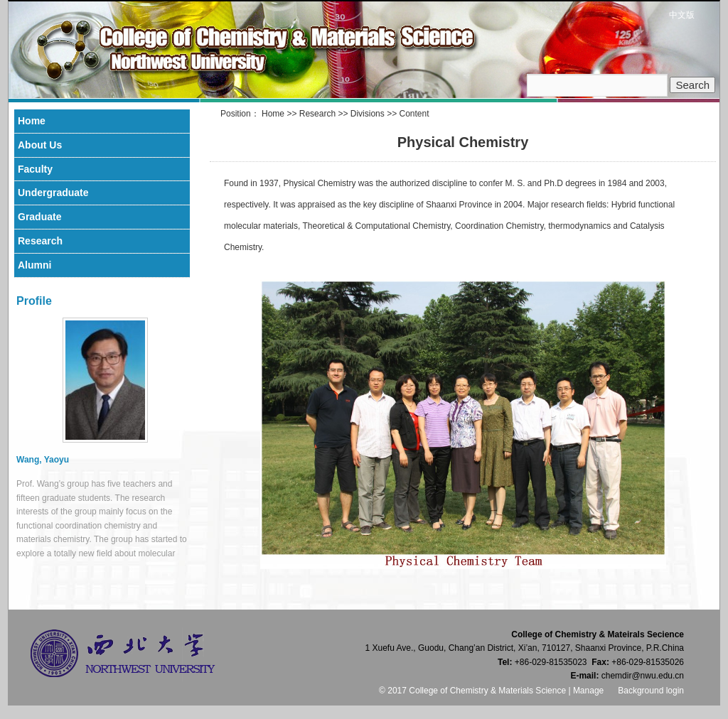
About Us (40, 145)
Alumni (34, 265)
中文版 (682, 15)
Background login (651, 691)
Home (273, 114)
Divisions (368, 114)
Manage (588, 691)
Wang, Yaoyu (43, 460)
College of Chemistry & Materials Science (291, 49)
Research (317, 114)
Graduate (39, 217)
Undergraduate (53, 193)
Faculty (35, 169)
